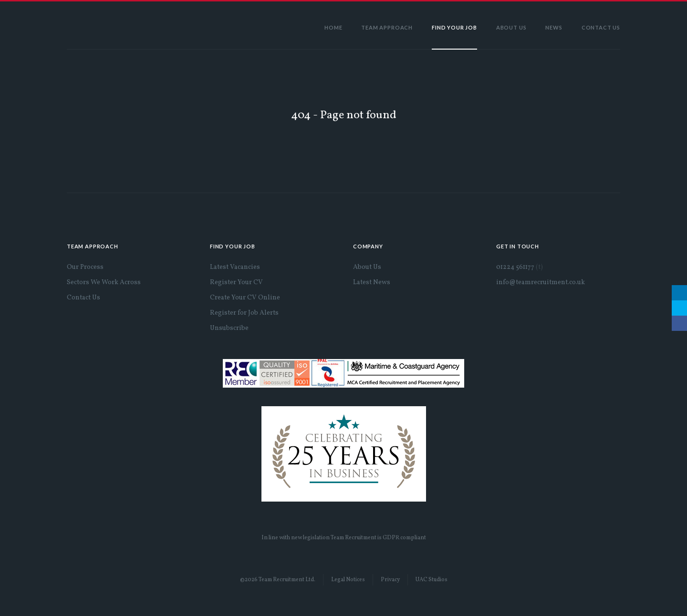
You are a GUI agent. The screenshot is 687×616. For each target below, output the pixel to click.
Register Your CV (236, 282)
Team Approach (387, 27)
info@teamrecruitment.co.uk (541, 282)
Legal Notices (348, 580)
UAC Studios (432, 580)
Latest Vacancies (235, 267)
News (554, 27)
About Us (511, 27)
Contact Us (601, 27)
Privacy (390, 580)
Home (333, 27)
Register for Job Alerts (244, 313)
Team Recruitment (107, 25)
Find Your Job (454, 27)
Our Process (85, 267)
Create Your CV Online (245, 298)
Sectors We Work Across (104, 282)
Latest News (372, 282)
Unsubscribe (229, 328)
